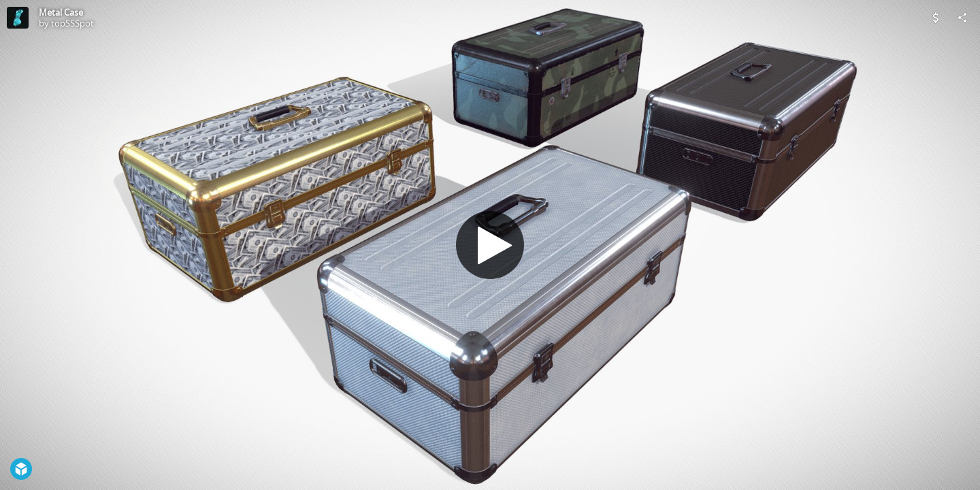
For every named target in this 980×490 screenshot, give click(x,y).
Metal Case (61, 12)
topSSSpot (72, 23)
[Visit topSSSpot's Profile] (18, 18)
